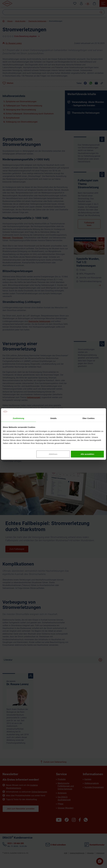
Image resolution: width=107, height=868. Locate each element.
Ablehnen (53, 454)
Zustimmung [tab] (19, 418)
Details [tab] (53, 418)
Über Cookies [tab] (89, 418)
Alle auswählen (87, 454)
